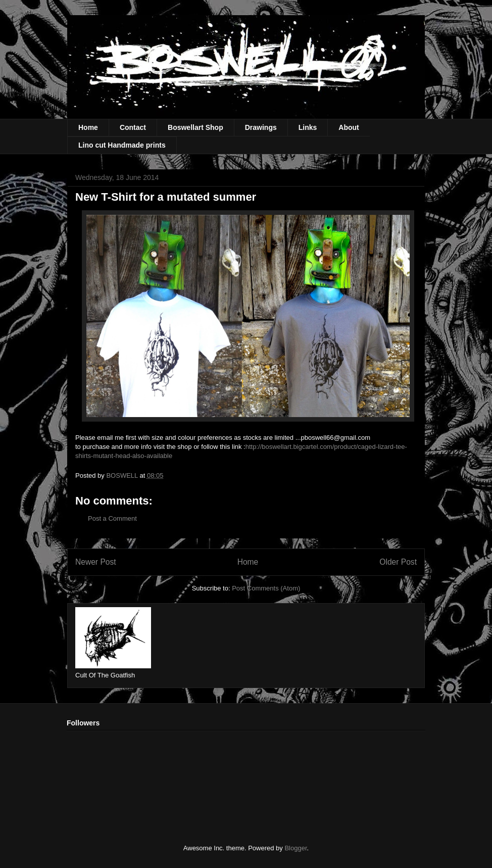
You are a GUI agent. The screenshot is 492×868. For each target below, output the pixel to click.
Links (308, 127)
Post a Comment (112, 518)
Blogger (296, 848)
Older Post (398, 562)
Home (88, 127)
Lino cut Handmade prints (122, 145)
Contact (133, 127)
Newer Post (96, 562)
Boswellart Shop (195, 127)
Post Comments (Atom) (266, 588)
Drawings (261, 127)
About (349, 127)
